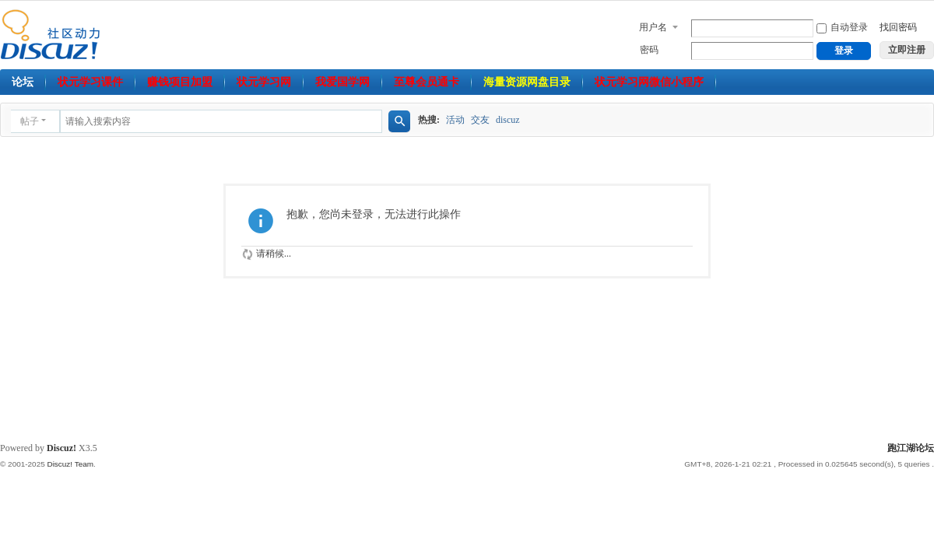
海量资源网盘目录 (527, 82)
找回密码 (898, 27)
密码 (649, 50)
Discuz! (61, 448)
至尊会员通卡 (427, 82)
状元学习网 (264, 82)
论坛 (23, 82)
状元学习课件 (90, 82)
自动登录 (842, 27)
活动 (455, 120)
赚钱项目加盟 (180, 82)
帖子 (30, 121)
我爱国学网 (342, 82)
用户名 (653, 27)
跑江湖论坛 (911, 448)
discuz (508, 120)
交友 (480, 120)
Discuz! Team (70, 464)
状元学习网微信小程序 (649, 82)
